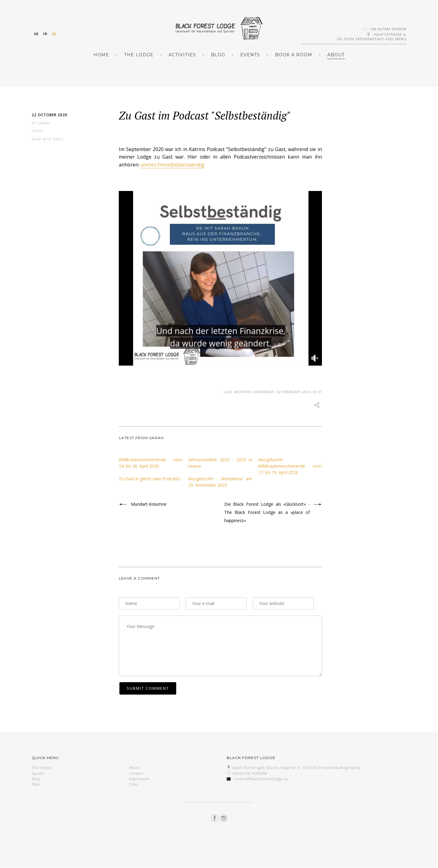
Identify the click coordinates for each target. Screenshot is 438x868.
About (336, 55)
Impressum (139, 779)
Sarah (44, 123)
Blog (218, 55)
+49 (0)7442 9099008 (388, 29)
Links (134, 784)
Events (250, 55)
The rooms (41, 768)
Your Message (220, 646)
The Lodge (139, 55)
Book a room (294, 55)
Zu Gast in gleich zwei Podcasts (150, 479)
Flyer (36, 784)
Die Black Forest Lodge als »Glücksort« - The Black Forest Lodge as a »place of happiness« (267, 512)
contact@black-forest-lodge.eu (261, 779)
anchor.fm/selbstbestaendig (172, 165)
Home (101, 55)
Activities (182, 55)
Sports (38, 773)
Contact (136, 773)
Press (37, 131)
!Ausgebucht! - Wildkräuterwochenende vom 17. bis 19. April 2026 (290, 466)
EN (54, 34)
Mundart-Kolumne (149, 504)
